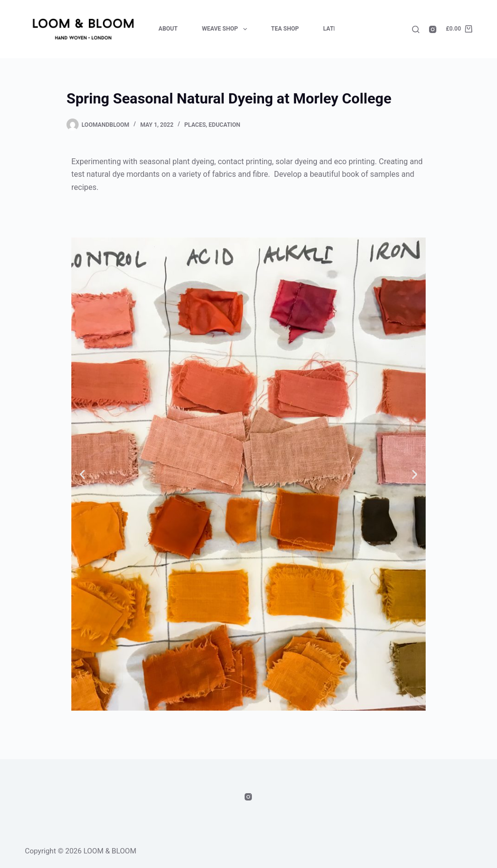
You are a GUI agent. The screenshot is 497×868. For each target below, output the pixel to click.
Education (224, 125)
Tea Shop (285, 29)
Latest (334, 29)
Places (195, 125)
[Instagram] (433, 29)
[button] (82, 474)
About (168, 29)
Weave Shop (226, 29)
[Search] (416, 29)
